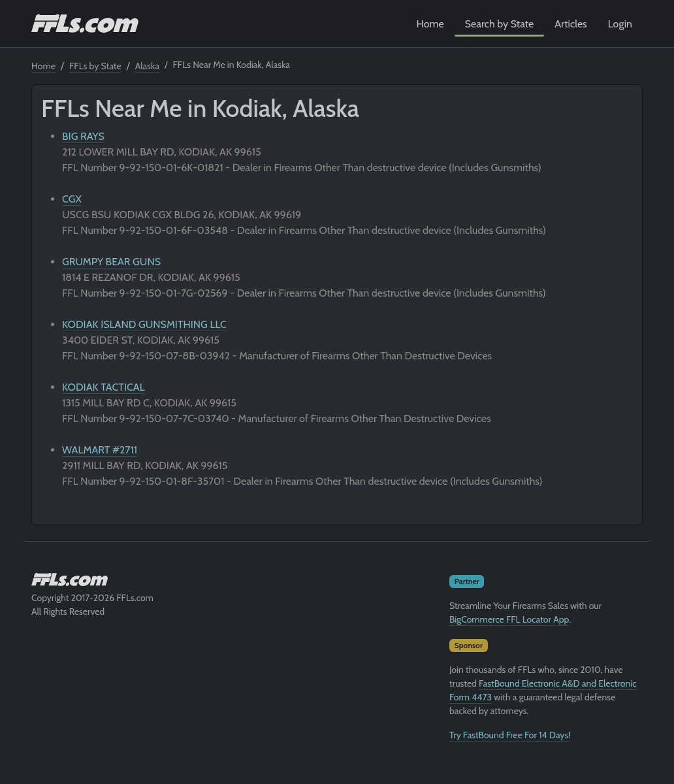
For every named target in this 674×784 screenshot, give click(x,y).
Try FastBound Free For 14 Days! (510, 735)
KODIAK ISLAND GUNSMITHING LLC (144, 324)
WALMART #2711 (100, 450)
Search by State (500, 24)
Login (620, 24)
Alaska (147, 66)
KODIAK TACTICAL (104, 387)
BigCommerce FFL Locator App (509, 619)
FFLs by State (95, 66)
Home (430, 24)
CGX (72, 199)
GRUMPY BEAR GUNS (111, 262)
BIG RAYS (83, 136)
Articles (570, 24)
